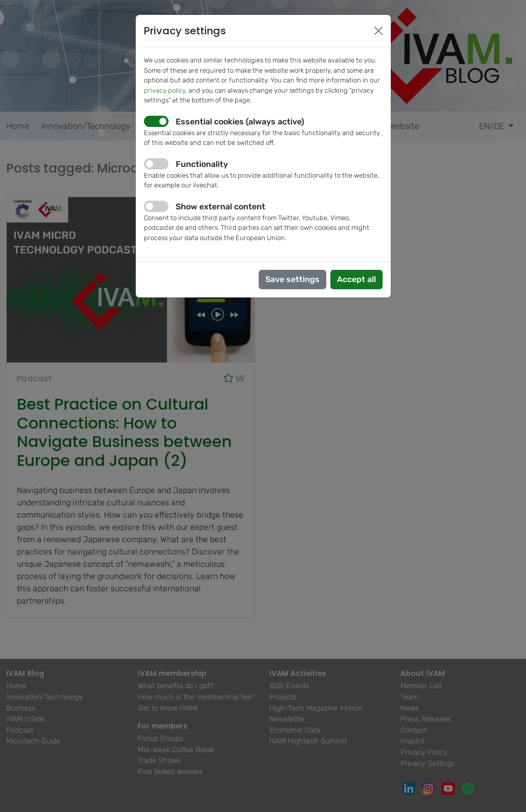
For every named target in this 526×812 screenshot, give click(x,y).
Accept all (356, 279)
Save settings (292, 279)
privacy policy (165, 90)
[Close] (378, 31)
